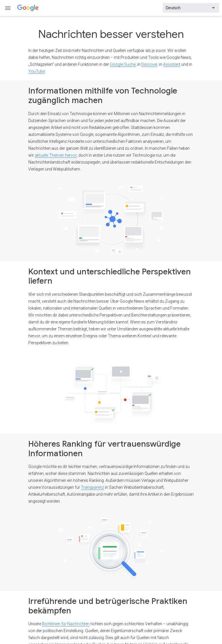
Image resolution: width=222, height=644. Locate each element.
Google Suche (123, 64)
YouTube (37, 71)
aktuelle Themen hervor (56, 155)
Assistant (172, 64)
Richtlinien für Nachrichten (66, 624)
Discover (149, 64)
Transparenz (92, 487)
